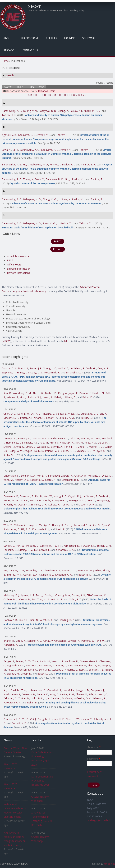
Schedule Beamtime (18, 256)
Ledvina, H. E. (57, 719)
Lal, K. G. (75, 438)
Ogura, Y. (23, 505)
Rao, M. (44, 443)
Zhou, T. (83, 447)
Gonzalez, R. (10, 620)
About (8, 38)
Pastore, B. (88, 641)
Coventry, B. (28, 694)
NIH (66, 341)
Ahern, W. (38, 393)
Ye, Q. (26, 719)
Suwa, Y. (6, 150)
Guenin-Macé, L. (89, 661)
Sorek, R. (60, 529)
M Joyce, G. (99, 451)
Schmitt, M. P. (55, 599)
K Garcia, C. (71, 670)
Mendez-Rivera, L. (58, 438)
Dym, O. (106, 525)
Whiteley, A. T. (84, 719)
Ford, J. (40, 595)
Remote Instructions (19, 273)
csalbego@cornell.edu (99, 820)
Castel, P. (50, 480)
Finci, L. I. (23, 368)
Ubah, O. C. (10, 414)
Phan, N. (34, 620)
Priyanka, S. (48, 414)
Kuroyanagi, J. (104, 500)
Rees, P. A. (90, 443)
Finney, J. (22, 372)
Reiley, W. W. (16, 451)
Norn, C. (103, 694)
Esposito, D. (37, 480)
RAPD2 (58, 241)
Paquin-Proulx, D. (34, 451)
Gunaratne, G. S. (90, 414)
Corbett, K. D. (19, 723)
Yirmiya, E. (45, 525)
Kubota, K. (54, 505)
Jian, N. (79, 443)
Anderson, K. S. (92, 111)
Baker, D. (88, 397)
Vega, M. (8, 480)
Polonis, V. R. (52, 451)
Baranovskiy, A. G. (12, 111)
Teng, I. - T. (70, 447)
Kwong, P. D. (96, 447)
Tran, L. (26, 690)
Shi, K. (103, 414)
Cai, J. (33, 719)
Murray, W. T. (15, 575)
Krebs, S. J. (9, 455)
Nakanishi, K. (11, 645)
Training (70, 38)
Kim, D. (8, 393)
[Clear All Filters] (47, 91)
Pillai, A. (93, 694)
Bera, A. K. (85, 393)
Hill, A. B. (26, 529)
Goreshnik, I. (54, 690)
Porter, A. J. (26, 418)
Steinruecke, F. (12, 529)
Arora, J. (54, 443)
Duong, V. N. (30, 111)
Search (10, 75)
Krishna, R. (13, 397)
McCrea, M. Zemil (91, 438)
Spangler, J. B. (96, 670)
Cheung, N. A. (63, 595)
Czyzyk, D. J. (75, 496)
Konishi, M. (36, 500)
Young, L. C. (50, 368)
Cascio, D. (25, 599)
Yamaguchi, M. (77, 500)
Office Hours (14, 265)
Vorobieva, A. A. (12, 702)
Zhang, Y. (63, 111)
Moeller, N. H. (11, 418)
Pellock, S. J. (35, 397)
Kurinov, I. (55, 164)
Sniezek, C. (32, 665)
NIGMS (6, 341)
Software (89, 38)
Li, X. (47, 698)
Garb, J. (69, 525)
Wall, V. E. (63, 368)
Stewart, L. (57, 670)
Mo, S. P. (42, 476)
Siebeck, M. (13, 674)
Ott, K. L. (36, 414)
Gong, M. (43, 719)
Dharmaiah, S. (11, 476)
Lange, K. (33, 525)
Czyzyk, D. (9, 546)
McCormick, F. (52, 372)
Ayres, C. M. (18, 570)
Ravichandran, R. (77, 665)
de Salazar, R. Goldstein (83, 368)
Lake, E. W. (23, 414)
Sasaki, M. (9, 500)
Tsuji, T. (91, 500)
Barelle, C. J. (87, 418)
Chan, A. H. (80, 476)
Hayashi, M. (10, 505)
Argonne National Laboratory (30, 291)
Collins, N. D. (68, 451)
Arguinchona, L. (16, 665)
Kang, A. (63, 393)
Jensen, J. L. (24, 438)
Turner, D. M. (104, 546)
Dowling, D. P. (67, 620)
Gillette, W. (46, 546)
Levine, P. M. (67, 694)
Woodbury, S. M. (22, 393)
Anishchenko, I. (12, 694)
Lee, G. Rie (69, 690)
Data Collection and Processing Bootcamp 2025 (42, 781)
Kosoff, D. (52, 418)
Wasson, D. (43, 447)
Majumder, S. (39, 690)
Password (94, 759)
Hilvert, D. (71, 397)
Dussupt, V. (10, 438)
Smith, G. (19, 447)
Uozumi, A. (22, 500)
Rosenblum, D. (70, 661)
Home (5, 61)
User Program (28, 38)
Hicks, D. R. (37, 698)
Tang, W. (100, 641)
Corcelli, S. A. (30, 575)
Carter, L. (61, 665)
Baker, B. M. (85, 575)
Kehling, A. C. (34, 641)
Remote (58, 249)
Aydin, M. (45, 661)
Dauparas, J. (98, 690)
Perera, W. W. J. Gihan (89, 570)
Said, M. (15, 690)
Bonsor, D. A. (9, 368)
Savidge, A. (74, 641)
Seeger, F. (21, 661)
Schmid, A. (57, 447)
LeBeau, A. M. (66, 418)
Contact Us (30, 50)
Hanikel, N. (98, 393)
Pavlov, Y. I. (76, 111)
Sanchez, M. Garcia (62, 698)
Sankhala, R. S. (30, 443)
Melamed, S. (81, 525)
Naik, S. (83, 670)
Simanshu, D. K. (75, 372)
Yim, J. (23, 397)
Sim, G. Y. (21, 641)
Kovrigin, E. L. (46, 575)
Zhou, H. (70, 719)
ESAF (10, 260)
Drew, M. (107, 476)
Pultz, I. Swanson (17, 670)
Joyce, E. (73, 393)
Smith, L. (31, 447)
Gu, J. (15, 150)
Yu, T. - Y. (33, 661)
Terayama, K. (11, 496)
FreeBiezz (109, 864)
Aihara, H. (39, 418)
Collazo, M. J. (11, 599)
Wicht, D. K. (46, 620)
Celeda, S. (61, 414)
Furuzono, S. (27, 496)
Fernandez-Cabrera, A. (61, 476)
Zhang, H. (9, 641)
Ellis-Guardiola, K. (96, 595)
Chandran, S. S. (52, 570)
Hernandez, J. (13, 443)
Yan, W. (48, 496)
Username (94, 747)
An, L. (7, 690)
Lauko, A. (48, 397)
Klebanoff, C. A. (64, 575)
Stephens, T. (9, 372)
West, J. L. (74, 414)
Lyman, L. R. (28, 595)
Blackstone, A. (47, 665)
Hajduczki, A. (67, 443)
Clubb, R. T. (75, 599)
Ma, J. (7, 570)
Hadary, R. (58, 525)
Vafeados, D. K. (82, 698)
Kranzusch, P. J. (41, 529)
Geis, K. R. (103, 368)
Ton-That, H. (39, 599)
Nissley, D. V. (35, 372)
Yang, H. (56, 661)
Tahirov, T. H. (9, 115)
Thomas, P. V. (39, 438)
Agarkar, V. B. (9, 135)
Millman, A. (20, 525)
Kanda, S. (48, 500)
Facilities (51, 38)
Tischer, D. (51, 393)
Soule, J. (50, 595)
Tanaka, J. (67, 505)
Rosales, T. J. (69, 570)
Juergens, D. (83, 690)
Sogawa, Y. (61, 500)
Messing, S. (94, 476)
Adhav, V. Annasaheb (55, 641)
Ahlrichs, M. (94, 665)
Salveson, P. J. (100, 698)
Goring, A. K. (79, 595)
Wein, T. (8, 525)
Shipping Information (19, 269)
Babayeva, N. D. (48, 111)
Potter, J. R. (36, 368)
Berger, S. (9, 661)
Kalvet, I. (59, 397)
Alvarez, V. (81, 694)
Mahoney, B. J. (11, 595)
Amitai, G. (95, 525)
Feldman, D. (10, 698)
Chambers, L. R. (12, 719)
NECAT (34, 6)
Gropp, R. (26, 674)
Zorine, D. (24, 698)
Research (10, 50)
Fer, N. (39, 496)
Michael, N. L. (84, 451)
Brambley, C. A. (34, 570)
